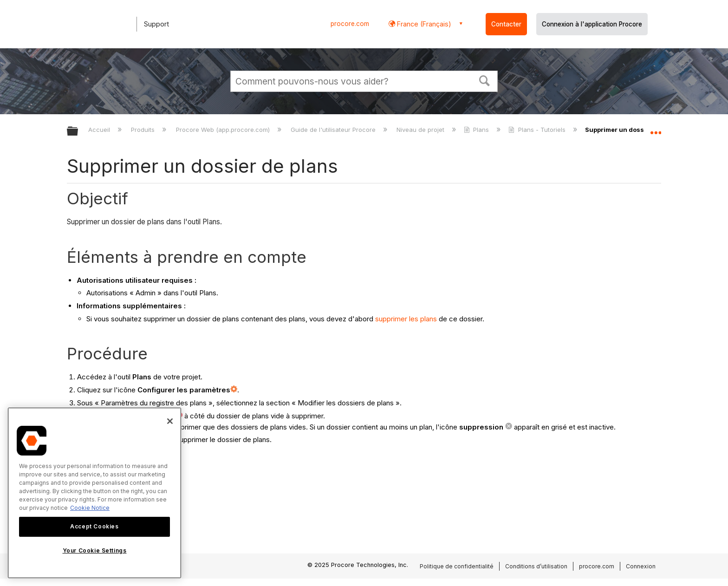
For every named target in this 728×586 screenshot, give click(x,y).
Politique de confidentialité (457, 566)
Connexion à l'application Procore (592, 24)
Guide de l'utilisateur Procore (334, 130)
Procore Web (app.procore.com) (224, 130)
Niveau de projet (421, 130)
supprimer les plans (406, 319)
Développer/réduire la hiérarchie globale (78, 132)
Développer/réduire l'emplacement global (656, 129)
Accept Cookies (94, 526)
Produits (144, 130)
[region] (94, 493)
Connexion (641, 566)
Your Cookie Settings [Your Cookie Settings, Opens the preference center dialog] (95, 550)
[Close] (170, 421)
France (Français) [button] (423, 24)
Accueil (100, 130)
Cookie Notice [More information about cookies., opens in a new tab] (90, 508)
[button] (485, 80)
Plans (477, 130)
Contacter (506, 24)
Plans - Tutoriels (538, 130)
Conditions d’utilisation (536, 566)
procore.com (350, 24)
